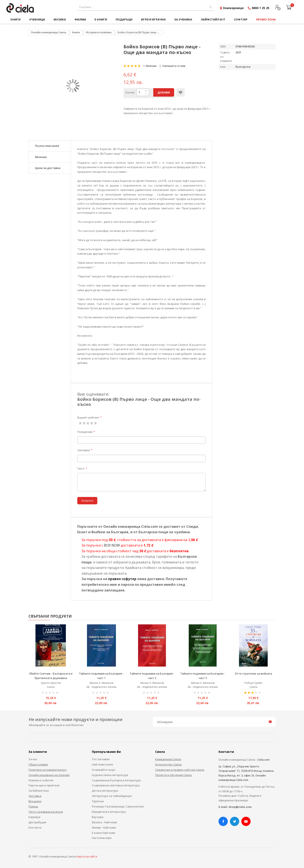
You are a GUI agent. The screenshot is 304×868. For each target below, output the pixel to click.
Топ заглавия (101, 759)
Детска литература (105, 791)
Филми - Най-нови (104, 828)
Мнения (41, 157)
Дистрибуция (37, 822)
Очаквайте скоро (104, 770)
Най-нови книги (102, 764)
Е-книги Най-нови (104, 833)
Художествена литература (110, 775)
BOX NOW (112, 545)
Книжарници (233, 8)
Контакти (35, 828)
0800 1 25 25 (261, 8)
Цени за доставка (48, 168)
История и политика (99, 32)
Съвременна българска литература (116, 780)
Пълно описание (47, 146)
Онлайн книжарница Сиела (48, 32)
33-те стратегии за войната (253, 674)
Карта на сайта (87, 856)
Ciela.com (263, 760)
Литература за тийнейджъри (112, 796)
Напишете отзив (174, 66)
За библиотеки (39, 791)
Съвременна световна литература (116, 785)
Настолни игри (102, 838)
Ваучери (98, 817)
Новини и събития (41, 780)
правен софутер (122, 579)
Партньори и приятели (44, 785)
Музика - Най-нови (104, 822)
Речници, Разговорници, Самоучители (118, 806)
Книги (76, 32)
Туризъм (98, 801)
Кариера (34, 817)
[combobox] (146, 7)
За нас (33, 759)
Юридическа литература (109, 812)
